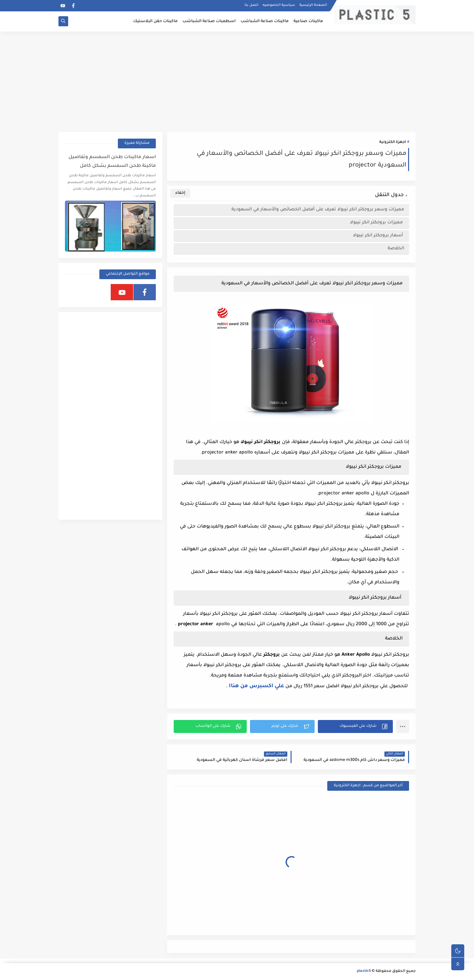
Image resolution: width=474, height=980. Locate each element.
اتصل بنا (251, 5)
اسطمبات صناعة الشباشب (209, 21)
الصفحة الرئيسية (313, 5)
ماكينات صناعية (308, 21)
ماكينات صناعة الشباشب (265, 21)
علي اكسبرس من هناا (256, 686)
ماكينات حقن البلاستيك (155, 21)
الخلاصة (396, 248)
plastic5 (364, 971)
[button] (355, 726)
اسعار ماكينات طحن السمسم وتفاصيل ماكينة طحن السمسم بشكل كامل (112, 162)
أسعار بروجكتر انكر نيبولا (379, 236)
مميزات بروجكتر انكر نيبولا (377, 223)
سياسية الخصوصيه (279, 5)
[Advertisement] (237, 82)
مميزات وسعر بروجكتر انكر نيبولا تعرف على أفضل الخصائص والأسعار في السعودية (318, 210)
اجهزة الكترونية (393, 142)
